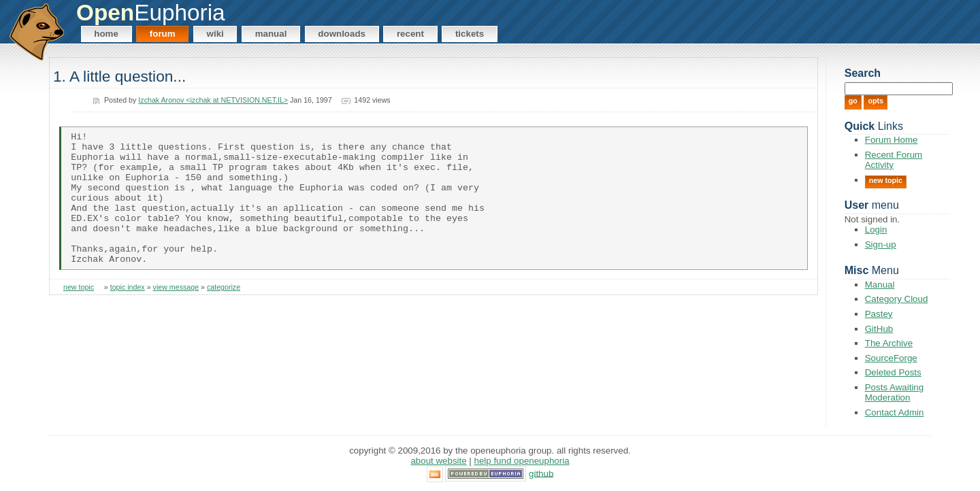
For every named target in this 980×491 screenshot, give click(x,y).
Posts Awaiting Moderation (894, 392)
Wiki (215, 34)
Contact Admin (895, 412)
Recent (410, 34)
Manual (271, 34)
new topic (79, 314)
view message (176, 314)
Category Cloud (897, 299)
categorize (224, 314)
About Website (438, 461)
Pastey (879, 314)
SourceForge (891, 358)
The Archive (889, 343)
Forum (163, 34)
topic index (128, 314)
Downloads (342, 34)
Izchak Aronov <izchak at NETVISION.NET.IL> (213, 100)
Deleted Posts (893, 372)
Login (876, 230)
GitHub (879, 329)
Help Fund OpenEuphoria (522, 461)
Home (106, 34)
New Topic (886, 180)
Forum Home (892, 140)
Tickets (470, 34)
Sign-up (881, 244)
